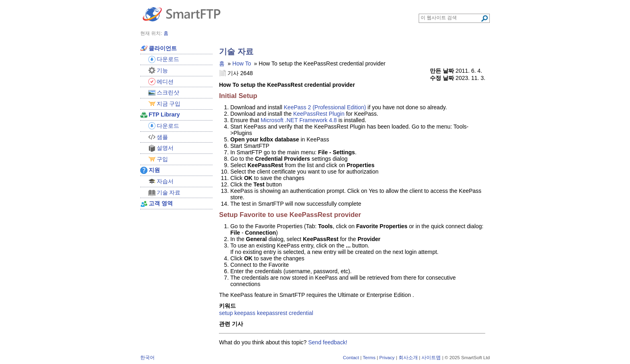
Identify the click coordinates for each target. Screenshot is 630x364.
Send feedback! (328, 342)
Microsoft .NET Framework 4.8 (299, 120)
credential (301, 313)
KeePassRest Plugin (319, 114)
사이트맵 (431, 357)
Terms (369, 357)
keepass (245, 313)
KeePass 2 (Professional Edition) (325, 107)
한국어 (147, 357)
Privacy (387, 357)
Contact (351, 357)
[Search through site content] (451, 18)
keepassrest (272, 313)
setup (226, 313)
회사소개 (408, 357)
